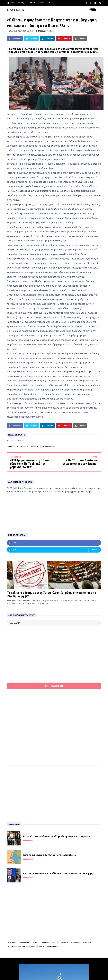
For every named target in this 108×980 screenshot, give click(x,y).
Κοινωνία (25, 447)
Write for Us (45, 3)
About (32, 3)
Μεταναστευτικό (46, 31)
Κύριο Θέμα (35, 447)
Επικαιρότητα (13, 447)
